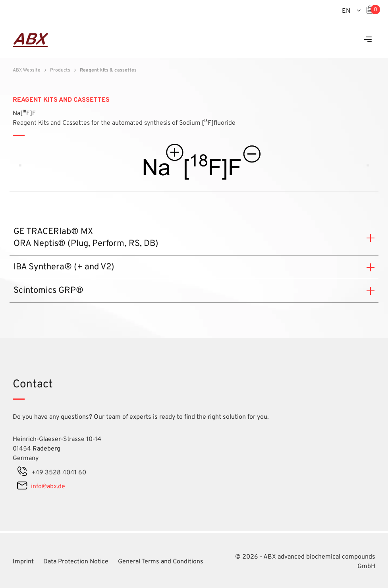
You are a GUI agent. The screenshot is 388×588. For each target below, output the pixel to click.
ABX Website (26, 70)
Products (60, 70)
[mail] (22, 487)
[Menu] (368, 40)
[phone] (22, 473)
